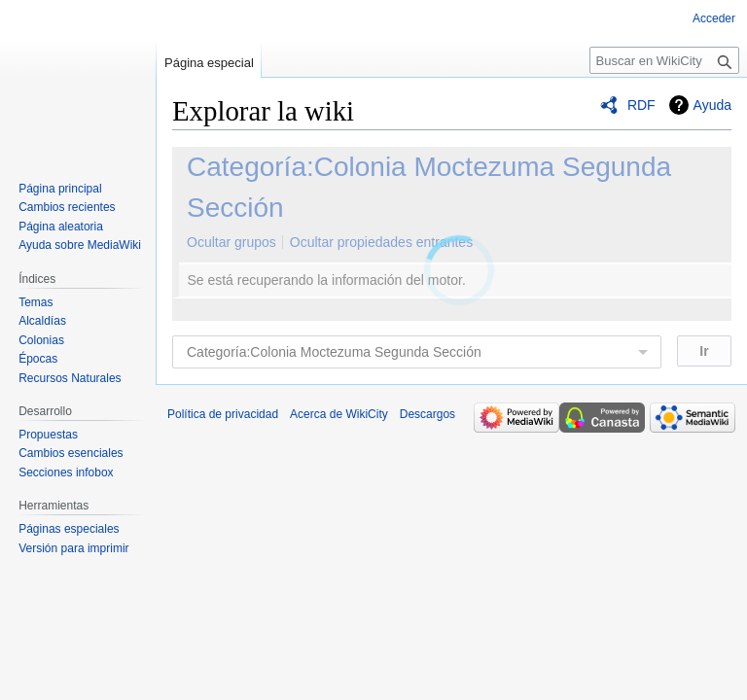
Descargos (427, 414)
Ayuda (712, 105)
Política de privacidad (223, 414)
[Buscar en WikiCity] (664, 60)
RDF (641, 105)
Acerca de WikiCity (339, 414)
